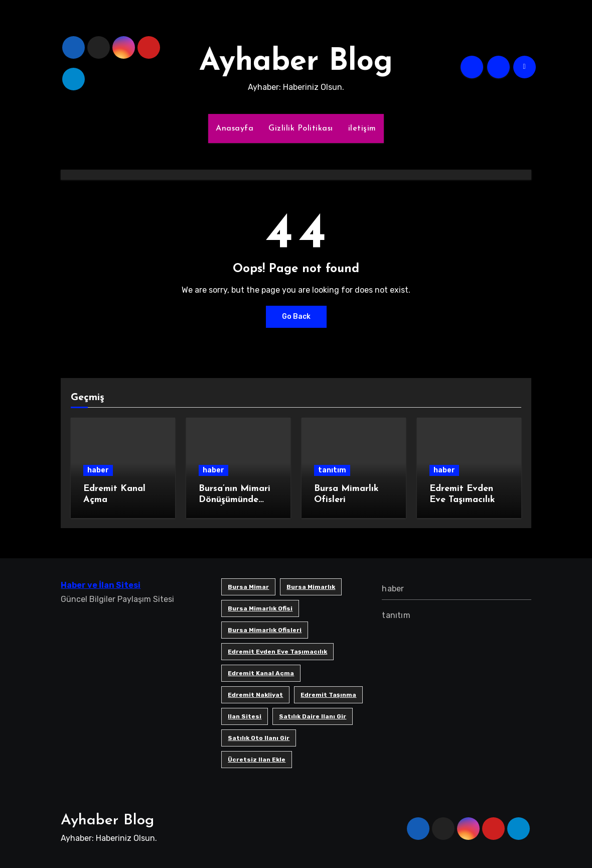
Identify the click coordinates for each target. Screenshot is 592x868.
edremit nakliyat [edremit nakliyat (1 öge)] (255, 695)
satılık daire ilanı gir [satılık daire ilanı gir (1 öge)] (313, 716)
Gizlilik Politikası (301, 129)
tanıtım (332, 470)
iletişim (362, 129)
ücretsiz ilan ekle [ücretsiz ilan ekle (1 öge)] (257, 760)
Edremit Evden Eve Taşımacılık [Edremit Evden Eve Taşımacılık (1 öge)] (277, 652)
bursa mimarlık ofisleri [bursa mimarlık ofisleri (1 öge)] (265, 630)
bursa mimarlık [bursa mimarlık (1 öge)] (311, 587)
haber (98, 470)
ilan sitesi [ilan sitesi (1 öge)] (245, 716)
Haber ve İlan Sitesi (101, 585)
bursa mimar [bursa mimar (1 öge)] (248, 587)
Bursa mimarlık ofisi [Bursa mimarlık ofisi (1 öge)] (260, 608)
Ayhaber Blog (296, 62)
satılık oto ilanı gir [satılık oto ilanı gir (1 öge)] (259, 738)
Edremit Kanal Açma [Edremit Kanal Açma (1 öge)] (261, 673)
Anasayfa (235, 129)
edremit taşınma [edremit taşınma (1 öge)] (328, 695)
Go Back (296, 317)
